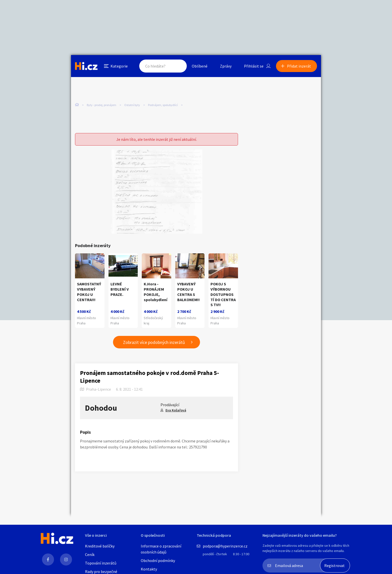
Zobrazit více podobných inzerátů (154, 342)
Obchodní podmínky (158, 560)
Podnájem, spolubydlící (163, 105)
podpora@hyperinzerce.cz (225, 546)
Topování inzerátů (101, 563)
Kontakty (149, 569)
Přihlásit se (254, 66)
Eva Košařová (176, 410)
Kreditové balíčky (100, 546)
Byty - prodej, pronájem (101, 105)
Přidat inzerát (299, 66)
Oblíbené (200, 66)
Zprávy (226, 66)
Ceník (90, 554)
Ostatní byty (132, 105)
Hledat (178, 66)
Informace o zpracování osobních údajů (161, 549)
